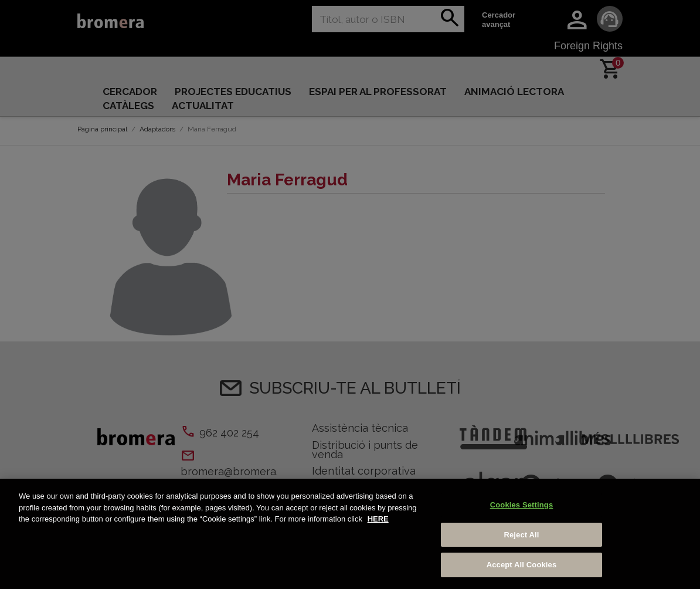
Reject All (521, 535)
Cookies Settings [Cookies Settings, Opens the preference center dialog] (522, 505)
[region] (350, 534)
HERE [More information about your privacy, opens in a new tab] (378, 519)
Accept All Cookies (522, 565)
